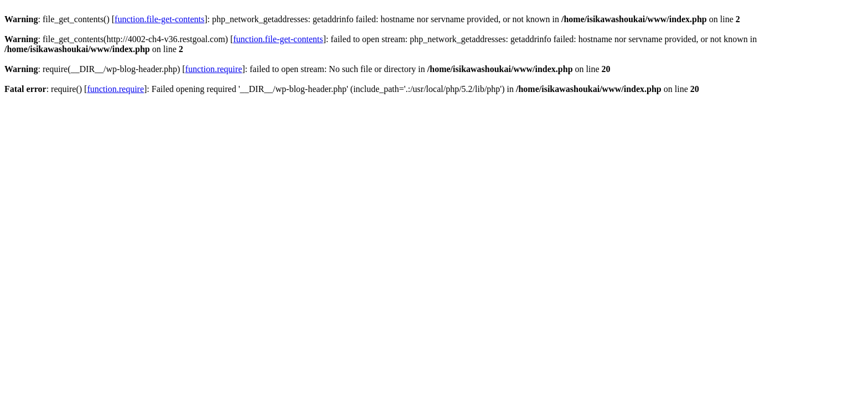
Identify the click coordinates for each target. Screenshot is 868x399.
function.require (214, 69)
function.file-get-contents (159, 19)
